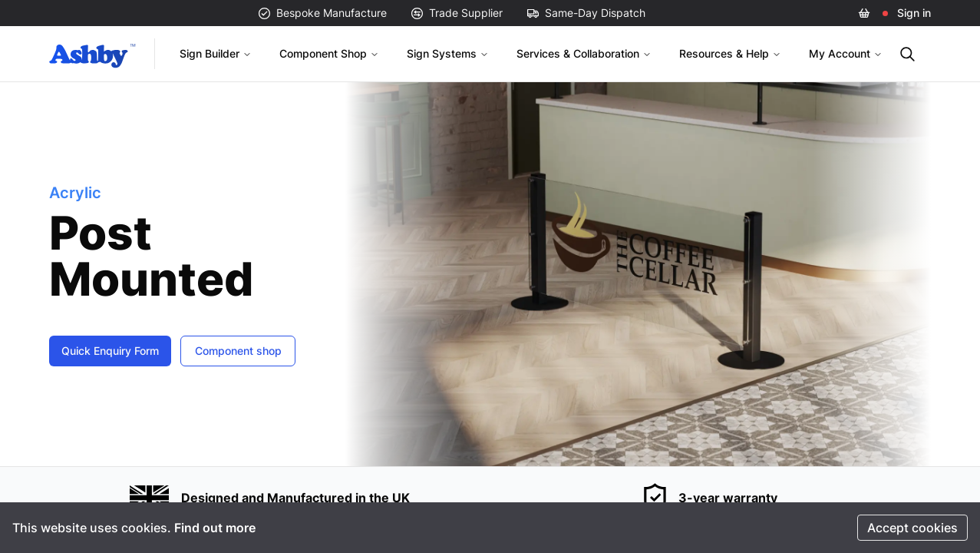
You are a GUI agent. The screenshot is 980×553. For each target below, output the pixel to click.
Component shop (238, 351)
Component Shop (329, 53)
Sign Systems (448, 53)
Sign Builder (216, 53)
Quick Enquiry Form (110, 351)
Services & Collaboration (584, 53)
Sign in (914, 13)
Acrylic (75, 193)
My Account (846, 53)
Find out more (215, 528)
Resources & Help (730, 53)
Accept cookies (912, 528)
